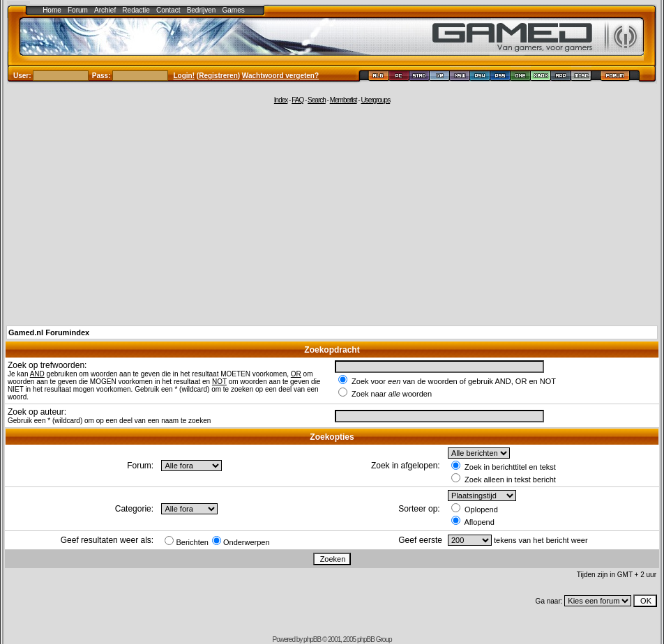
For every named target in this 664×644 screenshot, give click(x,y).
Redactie (136, 10)
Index (281, 100)
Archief (105, 10)
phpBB (312, 639)
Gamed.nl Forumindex (49, 332)
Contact (168, 10)
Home (52, 10)
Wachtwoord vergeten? (280, 76)
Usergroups (375, 100)
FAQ (297, 100)
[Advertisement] (332, 214)
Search (317, 100)
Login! (184, 76)
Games (234, 10)
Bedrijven (202, 10)
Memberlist (344, 100)
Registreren (218, 76)
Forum (78, 10)
